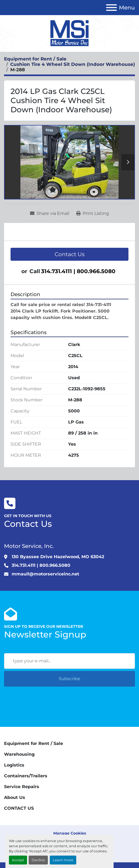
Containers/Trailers (26, 776)
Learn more (63, 860)
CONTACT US (19, 808)
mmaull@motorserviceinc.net (45, 574)
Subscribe (69, 679)
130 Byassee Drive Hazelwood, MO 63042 (58, 557)
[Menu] (111, 8)
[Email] (69, 661)
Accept (18, 860)
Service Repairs (22, 787)
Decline (38, 860)
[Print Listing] (93, 213)
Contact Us (70, 254)
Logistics (14, 765)
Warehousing (19, 754)
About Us (15, 797)
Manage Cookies (70, 833)
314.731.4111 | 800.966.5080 (78, 271)
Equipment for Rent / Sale (34, 743)
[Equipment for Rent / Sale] (35, 59)
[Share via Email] (50, 213)
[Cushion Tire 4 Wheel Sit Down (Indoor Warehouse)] (73, 64)
